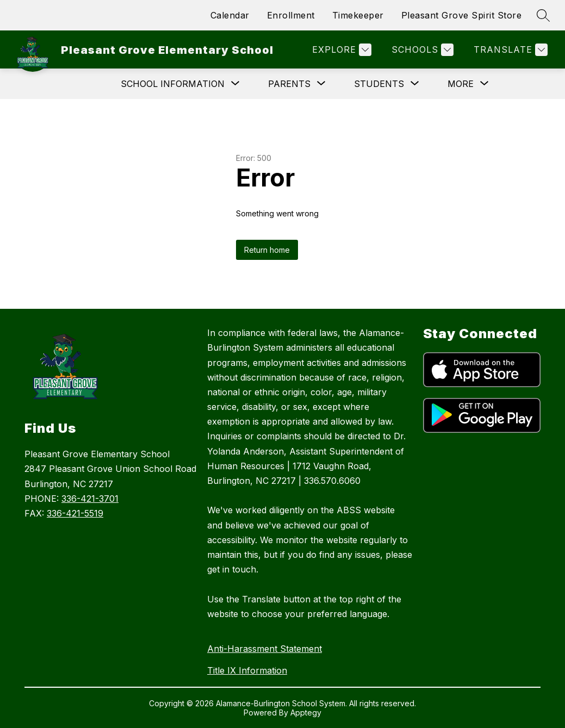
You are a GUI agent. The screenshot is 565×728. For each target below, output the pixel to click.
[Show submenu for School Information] (173, 84)
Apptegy (306, 713)
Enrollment (291, 15)
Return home (267, 250)
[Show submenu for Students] (379, 84)
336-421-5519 (75, 513)
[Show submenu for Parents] (289, 84)
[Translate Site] (509, 50)
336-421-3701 (90, 499)
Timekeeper (358, 15)
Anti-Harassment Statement (265, 649)
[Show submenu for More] (461, 84)
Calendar (230, 15)
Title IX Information (247, 670)
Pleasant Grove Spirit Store (462, 15)
